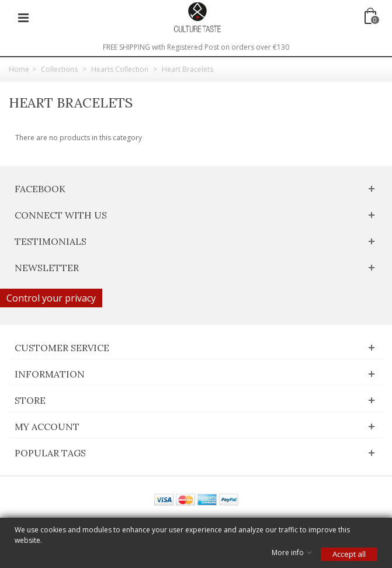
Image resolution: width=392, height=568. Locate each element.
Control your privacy (51, 298)
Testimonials (51, 241)
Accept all (349, 554)
